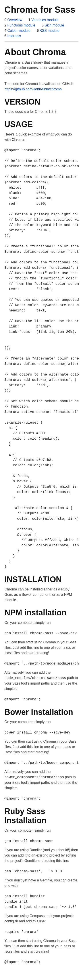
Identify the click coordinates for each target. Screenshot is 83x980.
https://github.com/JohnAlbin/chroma (33, 89)
